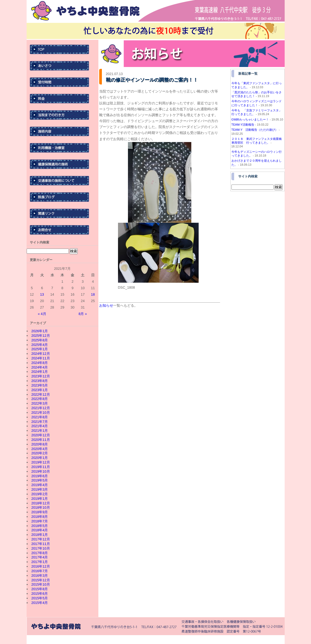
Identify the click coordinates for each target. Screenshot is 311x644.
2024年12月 (40, 354)
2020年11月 (40, 440)
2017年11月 (40, 544)
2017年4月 (40, 557)
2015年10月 (40, 584)
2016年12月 (40, 566)
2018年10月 (40, 507)
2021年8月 (40, 417)
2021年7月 (40, 422)
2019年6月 (40, 476)
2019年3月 (40, 489)
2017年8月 (40, 553)
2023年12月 (40, 376)
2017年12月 (40, 539)
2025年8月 (40, 340)
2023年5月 (40, 385)
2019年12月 (40, 462)
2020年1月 (40, 458)
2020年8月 (40, 444)
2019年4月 (40, 485)
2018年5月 (40, 526)
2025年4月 (40, 345)
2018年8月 (40, 517)
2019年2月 (40, 494)
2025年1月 (40, 349)
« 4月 (42, 314)
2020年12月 (40, 435)
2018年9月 (40, 512)
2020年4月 (40, 449)
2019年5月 (40, 480)
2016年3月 (40, 576)
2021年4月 (40, 426)
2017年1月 (40, 562)
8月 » (83, 314)
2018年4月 (40, 530)
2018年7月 (40, 521)
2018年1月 (40, 535)
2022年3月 (40, 403)
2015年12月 (40, 580)
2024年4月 (40, 367)
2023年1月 (40, 390)
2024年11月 (40, 358)
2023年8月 (40, 381)
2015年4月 (40, 603)
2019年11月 (40, 467)
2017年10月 (40, 548)
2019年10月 (40, 471)
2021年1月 (40, 431)
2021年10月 (40, 413)
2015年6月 (40, 594)
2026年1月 (40, 331)
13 (42, 294)
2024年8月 (40, 363)
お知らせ (106, 305)
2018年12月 (40, 503)
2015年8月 (40, 589)
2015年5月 (40, 598)
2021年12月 (40, 408)
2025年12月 (40, 336)
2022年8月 (40, 399)
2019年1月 (40, 499)
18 (93, 294)
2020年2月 (40, 453)
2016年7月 (40, 571)
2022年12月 (40, 394)
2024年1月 (40, 372)
